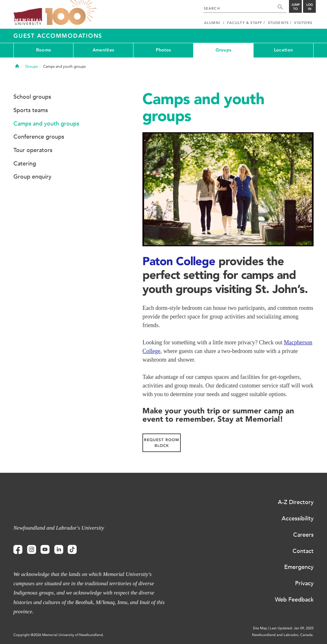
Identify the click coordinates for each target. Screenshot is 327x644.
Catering (25, 164)
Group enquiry (32, 177)
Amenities (103, 50)
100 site (71, 13)
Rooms (43, 50)
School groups (32, 97)
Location (283, 50)
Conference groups (39, 137)
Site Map (260, 628)
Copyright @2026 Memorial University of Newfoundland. (59, 635)
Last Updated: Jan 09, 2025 (292, 628)
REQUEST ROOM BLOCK (162, 443)
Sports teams (31, 110)
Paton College (179, 261)
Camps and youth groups (46, 124)
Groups (224, 50)
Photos (163, 50)
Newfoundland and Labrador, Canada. (283, 635)
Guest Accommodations (58, 36)
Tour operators (33, 150)
